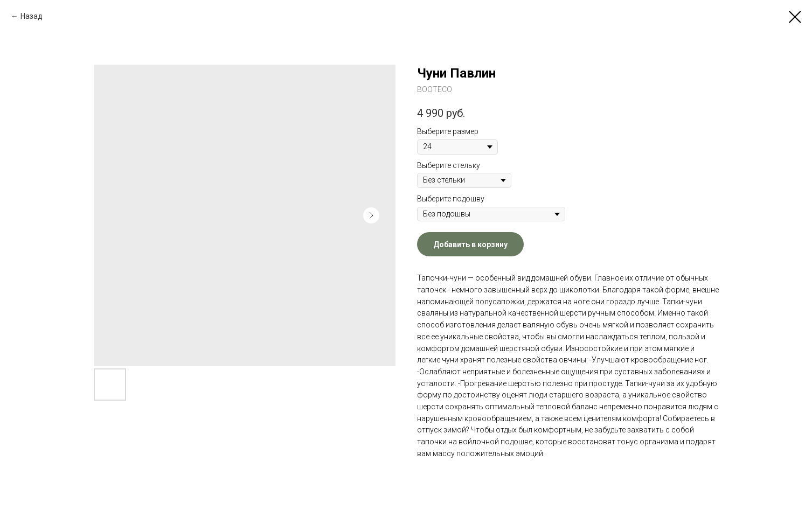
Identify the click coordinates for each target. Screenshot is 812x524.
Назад (32, 16)
